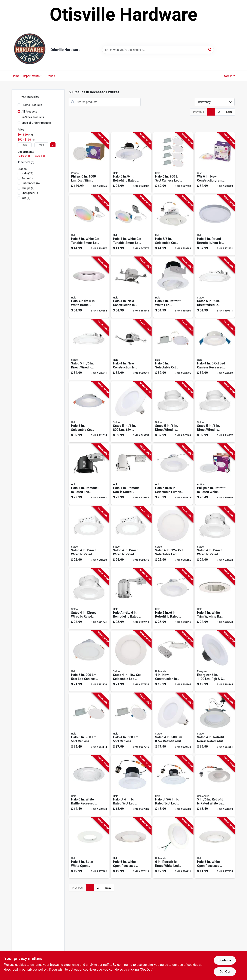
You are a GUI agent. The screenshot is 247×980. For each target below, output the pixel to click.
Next (229, 112)
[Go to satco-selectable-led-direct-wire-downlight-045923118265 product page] (131, 661)
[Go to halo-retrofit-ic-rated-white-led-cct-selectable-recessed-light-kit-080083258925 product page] (173, 599)
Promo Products (32, 105)
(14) (28, 178)
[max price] (41, 145)
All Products (29, 112)
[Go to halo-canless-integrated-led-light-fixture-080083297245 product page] (89, 723)
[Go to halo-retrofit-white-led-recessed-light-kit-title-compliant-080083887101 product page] (173, 287)
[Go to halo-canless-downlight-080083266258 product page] (89, 661)
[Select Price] (53, 145)
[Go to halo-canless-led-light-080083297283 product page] (173, 163)
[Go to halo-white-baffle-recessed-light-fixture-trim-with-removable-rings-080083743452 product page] (89, 786)
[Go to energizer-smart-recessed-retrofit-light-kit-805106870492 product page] (215, 661)
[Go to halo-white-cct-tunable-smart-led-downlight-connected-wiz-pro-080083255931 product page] (89, 225)
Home (16, 76)
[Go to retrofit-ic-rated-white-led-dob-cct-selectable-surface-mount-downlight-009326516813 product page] (173, 848)
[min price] (25, 145)
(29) (27, 173)
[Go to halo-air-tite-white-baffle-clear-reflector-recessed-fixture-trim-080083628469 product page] (89, 287)
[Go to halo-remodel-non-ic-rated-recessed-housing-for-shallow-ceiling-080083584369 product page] (131, 474)
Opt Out (225, 972)
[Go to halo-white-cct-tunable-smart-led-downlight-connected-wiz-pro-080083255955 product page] (131, 225)
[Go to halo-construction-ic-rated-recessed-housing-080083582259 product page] (131, 287)
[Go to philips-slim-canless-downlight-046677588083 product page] (89, 163)
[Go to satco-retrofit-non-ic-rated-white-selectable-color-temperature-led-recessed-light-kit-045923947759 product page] (215, 723)
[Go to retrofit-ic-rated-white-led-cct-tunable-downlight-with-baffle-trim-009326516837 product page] (215, 786)
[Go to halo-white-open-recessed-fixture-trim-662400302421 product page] (215, 848)
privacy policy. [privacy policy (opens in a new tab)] (37, 970)
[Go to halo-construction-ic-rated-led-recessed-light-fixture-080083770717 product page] (131, 350)
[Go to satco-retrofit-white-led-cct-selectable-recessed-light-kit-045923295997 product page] (131, 412)
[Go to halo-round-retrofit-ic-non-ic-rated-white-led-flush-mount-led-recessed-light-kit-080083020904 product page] (215, 225)
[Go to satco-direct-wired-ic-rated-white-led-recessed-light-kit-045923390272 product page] (173, 412)
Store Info (229, 76)
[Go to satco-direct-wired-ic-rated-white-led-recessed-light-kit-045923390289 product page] (215, 412)
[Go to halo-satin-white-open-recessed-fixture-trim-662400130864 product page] (89, 848)
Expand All (40, 156)
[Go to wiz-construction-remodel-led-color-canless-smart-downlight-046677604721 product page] (215, 163)
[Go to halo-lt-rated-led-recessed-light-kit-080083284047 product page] (173, 786)
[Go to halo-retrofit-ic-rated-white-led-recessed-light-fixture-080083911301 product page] (131, 163)
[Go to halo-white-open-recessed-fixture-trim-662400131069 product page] (131, 848)
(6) (31, 183)
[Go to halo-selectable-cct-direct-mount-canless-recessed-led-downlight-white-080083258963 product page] (89, 412)
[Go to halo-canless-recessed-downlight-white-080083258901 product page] (215, 350)
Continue (225, 960)
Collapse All (24, 156)
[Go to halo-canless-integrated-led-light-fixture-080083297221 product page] (131, 723)
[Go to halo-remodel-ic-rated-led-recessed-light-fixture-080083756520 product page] (89, 474)
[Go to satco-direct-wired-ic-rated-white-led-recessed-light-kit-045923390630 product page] (89, 350)
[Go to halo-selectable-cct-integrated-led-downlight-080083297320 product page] (173, 350)
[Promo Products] (19, 105)
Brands (50, 76)
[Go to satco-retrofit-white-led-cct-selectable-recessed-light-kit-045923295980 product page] (173, 723)
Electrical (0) (26, 162)
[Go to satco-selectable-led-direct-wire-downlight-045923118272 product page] (173, 536)
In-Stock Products (33, 117)
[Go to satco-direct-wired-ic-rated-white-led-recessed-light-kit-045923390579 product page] (131, 536)
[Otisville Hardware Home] (30, 50)
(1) (30, 193)
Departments (31, 76)
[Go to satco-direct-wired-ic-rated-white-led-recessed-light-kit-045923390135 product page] (89, 599)
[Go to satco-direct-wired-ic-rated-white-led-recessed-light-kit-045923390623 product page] (215, 287)
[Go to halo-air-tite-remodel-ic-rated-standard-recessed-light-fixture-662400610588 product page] (131, 599)
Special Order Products (36, 123)
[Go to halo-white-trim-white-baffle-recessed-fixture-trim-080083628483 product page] (215, 599)
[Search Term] (158, 50)
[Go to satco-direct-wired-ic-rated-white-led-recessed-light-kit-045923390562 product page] (89, 536)
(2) (28, 188)
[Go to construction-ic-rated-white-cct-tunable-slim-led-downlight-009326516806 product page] (173, 661)
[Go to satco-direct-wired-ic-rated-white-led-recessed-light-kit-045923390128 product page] (215, 536)
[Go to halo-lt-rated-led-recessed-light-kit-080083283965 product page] (131, 786)
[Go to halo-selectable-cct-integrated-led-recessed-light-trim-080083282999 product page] (173, 225)
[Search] (210, 49)
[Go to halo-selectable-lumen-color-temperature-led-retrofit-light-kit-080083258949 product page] (173, 474)
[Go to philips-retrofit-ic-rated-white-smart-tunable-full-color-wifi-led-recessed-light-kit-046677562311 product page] (215, 474)
